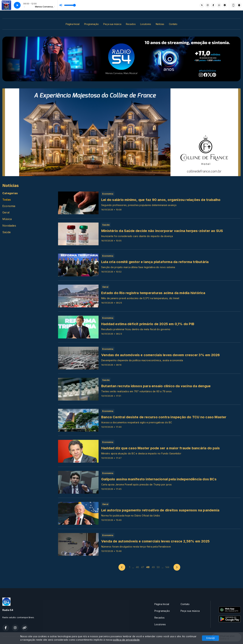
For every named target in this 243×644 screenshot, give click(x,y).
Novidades (9, 226)
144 (167, 567)
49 (153, 567)
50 (158, 567)
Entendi (211, 638)
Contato (173, 24)
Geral (6, 213)
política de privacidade (126, 640)
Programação (91, 24)
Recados (131, 24)
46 (137, 567)
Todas (7, 200)
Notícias (160, 24)
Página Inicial (72, 24)
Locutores (146, 24)
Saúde (6, 232)
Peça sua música (112, 24)
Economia (9, 206)
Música (7, 219)
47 (143, 567)
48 (148, 567)
